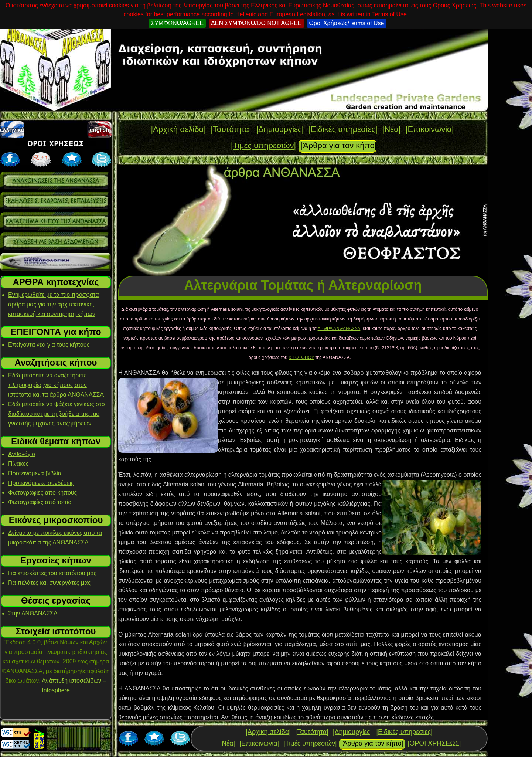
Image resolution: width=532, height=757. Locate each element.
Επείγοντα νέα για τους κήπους (49, 345)
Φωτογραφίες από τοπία (40, 502)
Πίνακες (18, 464)
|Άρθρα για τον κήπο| (339, 145)
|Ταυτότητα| (231, 129)
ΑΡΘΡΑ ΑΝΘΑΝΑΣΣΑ (339, 329)
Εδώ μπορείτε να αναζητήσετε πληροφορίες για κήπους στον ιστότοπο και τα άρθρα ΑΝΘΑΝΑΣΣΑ (56, 385)
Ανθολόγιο (22, 454)
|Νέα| (392, 129)
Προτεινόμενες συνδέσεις (41, 483)
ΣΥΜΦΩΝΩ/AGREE (177, 23)
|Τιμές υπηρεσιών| (264, 145)
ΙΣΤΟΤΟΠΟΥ (301, 357)
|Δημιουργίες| (280, 129)
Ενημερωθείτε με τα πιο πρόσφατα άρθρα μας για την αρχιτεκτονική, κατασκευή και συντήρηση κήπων (53, 304)
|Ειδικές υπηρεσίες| (343, 129)
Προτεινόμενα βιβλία (35, 473)
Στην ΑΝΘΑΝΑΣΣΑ (33, 613)
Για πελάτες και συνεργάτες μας (49, 583)
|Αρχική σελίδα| (178, 129)
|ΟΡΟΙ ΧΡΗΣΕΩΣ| (434, 743)
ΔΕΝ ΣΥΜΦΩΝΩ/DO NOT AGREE (256, 23)
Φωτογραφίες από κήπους (42, 493)
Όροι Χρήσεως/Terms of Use (347, 23)
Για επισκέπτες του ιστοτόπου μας (52, 573)
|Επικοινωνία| (430, 129)
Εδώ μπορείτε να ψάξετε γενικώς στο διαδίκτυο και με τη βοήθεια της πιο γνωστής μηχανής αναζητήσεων (57, 414)
